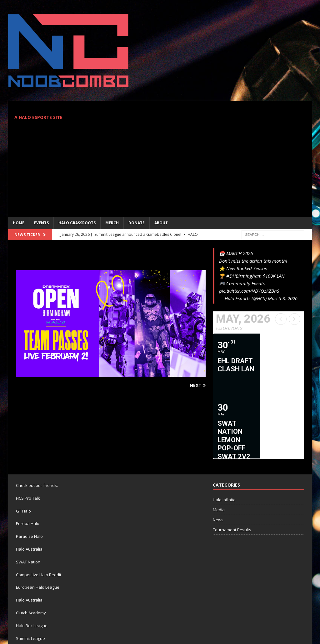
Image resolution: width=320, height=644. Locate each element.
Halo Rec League (32, 564)
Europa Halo (28, 462)
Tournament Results (232, 468)
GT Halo (23, 449)
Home (19, 223)
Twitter (274, 618)
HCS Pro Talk (28, 437)
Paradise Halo (29, 475)
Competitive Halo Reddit (39, 513)
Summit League (30, 577)
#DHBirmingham (244, 276)
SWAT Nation (28, 500)
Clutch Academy (31, 551)
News (218, 458)
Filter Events (229, 328)
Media (219, 448)
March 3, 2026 (283, 298)
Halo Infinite (224, 438)
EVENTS (41, 223)
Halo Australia (29, 488)
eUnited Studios (65, 602)
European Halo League (38, 526)
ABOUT (161, 223)
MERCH (112, 223)
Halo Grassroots (77, 223)
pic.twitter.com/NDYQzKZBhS (249, 291)
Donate (137, 223)
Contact (299, 618)
